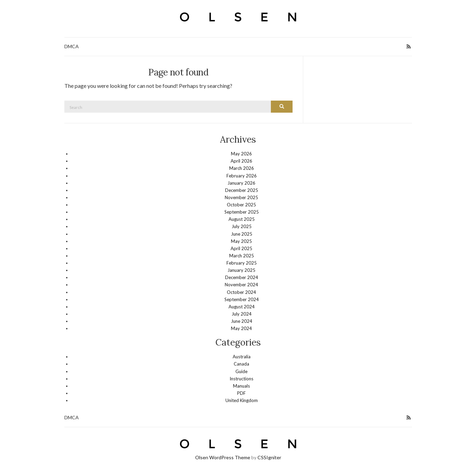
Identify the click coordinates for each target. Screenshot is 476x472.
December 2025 (242, 190)
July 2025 (242, 226)
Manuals (241, 386)
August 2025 (242, 219)
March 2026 (242, 168)
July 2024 (242, 314)
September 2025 (242, 212)
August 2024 (242, 307)
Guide (241, 371)
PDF (241, 393)
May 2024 (241, 328)
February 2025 (242, 263)
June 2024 (242, 321)
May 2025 (241, 241)
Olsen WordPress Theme (223, 457)
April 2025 (241, 248)
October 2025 (241, 205)
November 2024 (241, 285)
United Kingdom (242, 400)
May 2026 (241, 154)
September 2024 (242, 299)
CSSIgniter (269, 457)
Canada (241, 364)
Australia (242, 357)
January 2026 (241, 183)
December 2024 (242, 277)
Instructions (241, 379)
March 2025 (242, 256)
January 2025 (241, 270)
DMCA (72, 46)
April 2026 (241, 161)
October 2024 (241, 292)
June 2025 (242, 234)
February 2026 (242, 176)
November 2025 (241, 197)
